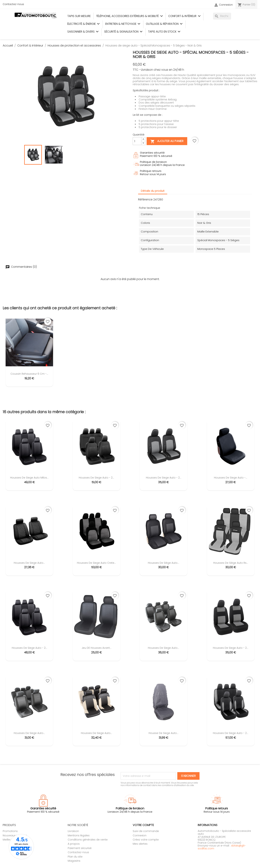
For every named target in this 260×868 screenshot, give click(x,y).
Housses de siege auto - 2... (96, 478)
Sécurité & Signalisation (123, 32)
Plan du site (75, 857)
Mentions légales (79, 835)
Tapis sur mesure (79, 16)
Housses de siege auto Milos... (29, 478)
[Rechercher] (222, 16)
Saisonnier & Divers (83, 32)
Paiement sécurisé (80, 848)
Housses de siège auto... (163, 563)
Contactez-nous (13, 4)
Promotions (10, 831)
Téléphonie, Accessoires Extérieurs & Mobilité (129, 16)
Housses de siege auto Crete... (96, 563)
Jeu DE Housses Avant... (97, 648)
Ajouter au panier (167, 141)
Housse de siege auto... (163, 733)
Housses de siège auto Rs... (231, 563)
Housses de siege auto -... (231, 478)
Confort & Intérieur (184, 16)
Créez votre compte (146, 840)
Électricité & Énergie (84, 24)
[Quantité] (137, 141)
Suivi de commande (146, 831)
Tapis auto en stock (164, 32)
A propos (74, 844)
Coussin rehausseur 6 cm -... (29, 374)
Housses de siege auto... (29, 563)
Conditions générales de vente (88, 840)
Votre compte (143, 825)
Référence (145, 200)
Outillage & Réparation (164, 24)
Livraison (73, 831)
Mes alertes (140, 844)
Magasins (74, 861)
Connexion (140, 835)
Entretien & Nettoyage (123, 24)
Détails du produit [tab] (153, 191)
